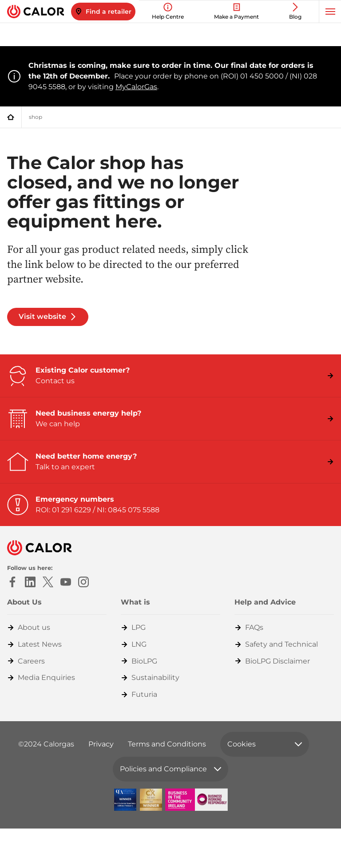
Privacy (101, 744)
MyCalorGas (136, 87)
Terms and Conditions (167, 744)
